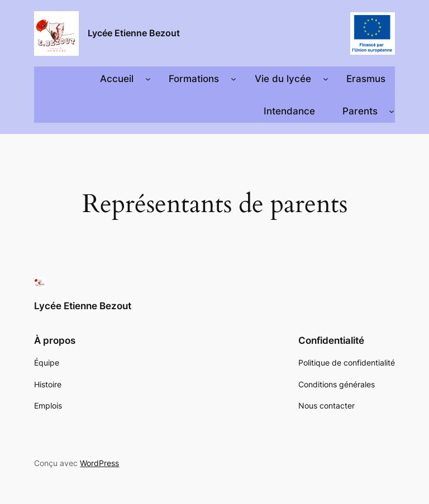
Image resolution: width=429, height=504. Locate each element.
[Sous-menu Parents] (392, 111)
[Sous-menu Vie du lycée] (326, 79)
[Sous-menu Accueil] (148, 79)
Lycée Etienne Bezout (134, 33)
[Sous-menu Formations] (233, 79)
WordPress (99, 463)
